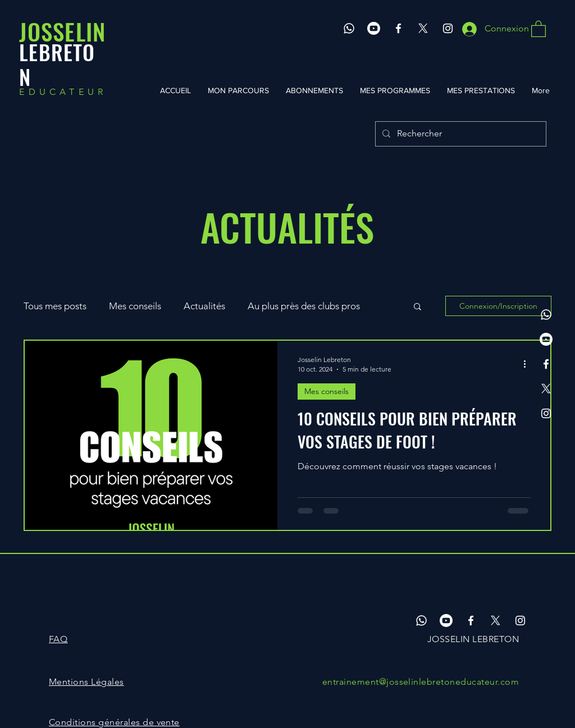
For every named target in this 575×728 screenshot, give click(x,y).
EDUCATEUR (63, 92)
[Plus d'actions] (528, 364)
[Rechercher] (460, 134)
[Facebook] (398, 28)
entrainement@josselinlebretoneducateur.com (421, 682)
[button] (539, 28)
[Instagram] (448, 28)
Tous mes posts (55, 306)
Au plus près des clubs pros (304, 306)
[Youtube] (374, 28)
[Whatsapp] (349, 28)
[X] (423, 28)
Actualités (204, 306)
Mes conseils (135, 306)
